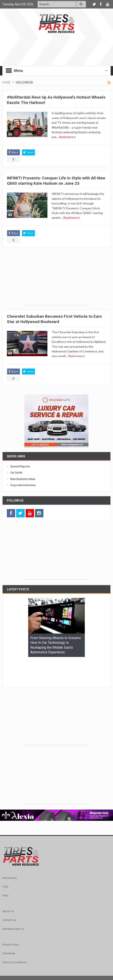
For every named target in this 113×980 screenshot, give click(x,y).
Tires (5, 860)
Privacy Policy (11, 918)
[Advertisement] (56, 278)
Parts (5, 869)
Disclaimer (9, 927)
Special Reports (20, 466)
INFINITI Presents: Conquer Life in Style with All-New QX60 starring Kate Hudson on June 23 (56, 181)
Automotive (10, 852)
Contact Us (9, 894)
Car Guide (16, 473)
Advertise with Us (13, 903)
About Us (8, 885)
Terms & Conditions (14, 936)
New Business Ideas (23, 479)
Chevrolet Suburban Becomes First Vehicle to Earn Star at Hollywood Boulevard (54, 319)
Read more (67, 137)
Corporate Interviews (23, 485)
